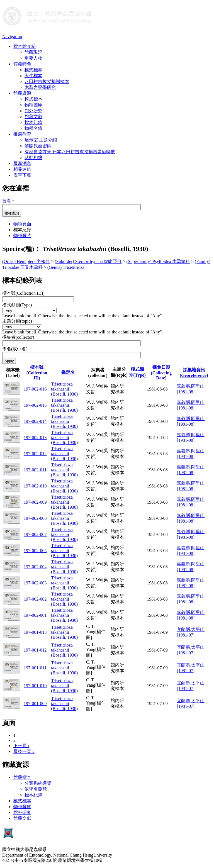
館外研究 (33, 111)
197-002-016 (35, 389)
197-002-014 (35, 421)
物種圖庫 (33, 105)
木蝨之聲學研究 (40, 87)
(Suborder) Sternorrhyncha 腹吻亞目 (88, 261)
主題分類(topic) (17, 321)
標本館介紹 (25, 46)
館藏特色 (22, 64)
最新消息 (22, 163)
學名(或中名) (15, 349)
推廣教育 (22, 134)
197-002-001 (35, 615)
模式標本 (33, 70)
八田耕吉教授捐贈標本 (47, 81)
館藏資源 (22, 93)
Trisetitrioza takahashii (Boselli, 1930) (64, 389)
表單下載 (22, 175)
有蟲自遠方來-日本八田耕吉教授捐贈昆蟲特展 (70, 152)
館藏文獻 (33, 117)
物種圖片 (22, 236)
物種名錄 (33, 128)
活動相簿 (33, 158)
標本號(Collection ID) (37, 373)
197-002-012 (35, 454)
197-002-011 (35, 470)
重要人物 (33, 58)
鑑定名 (68, 372)
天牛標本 (33, 76)
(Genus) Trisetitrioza (66, 267)
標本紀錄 (33, 122)
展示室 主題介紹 (41, 140)
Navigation (12, 37)
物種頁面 (22, 224)
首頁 (7, 201)
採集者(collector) (18, 337)
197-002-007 (35, 534)
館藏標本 (22, 777)
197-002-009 (35, 502)
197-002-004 (35, 567)
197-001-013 (35, 632)
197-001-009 (35, 704)
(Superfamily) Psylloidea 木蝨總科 (158, 261)
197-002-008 (35, 518)
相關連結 (22, 169)
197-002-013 (35, 437)
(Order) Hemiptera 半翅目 (26, 261)
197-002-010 (35, 486)
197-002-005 (35, 551)
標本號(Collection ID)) (23, 293)
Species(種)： (22, 249)
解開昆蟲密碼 (38, 146)
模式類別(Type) (17, 305)
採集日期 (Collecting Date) (161, 373)
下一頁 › (21, 746)
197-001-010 (35, 686)
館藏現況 (33, 52)
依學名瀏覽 (36, 789)
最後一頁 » (24, 751)
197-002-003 (35, 583)
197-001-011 (35, 668)
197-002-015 (35, 405)
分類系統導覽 (38, 783)
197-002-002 (35, 599)
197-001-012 (35, 650)
